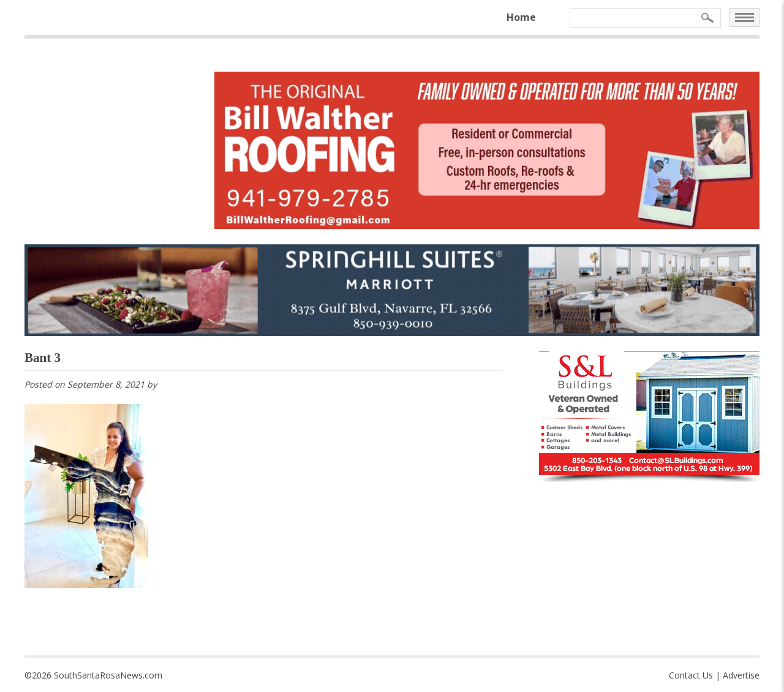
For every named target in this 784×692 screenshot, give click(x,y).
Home (521, 17)
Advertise (741, 675)
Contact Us (691, 675)
